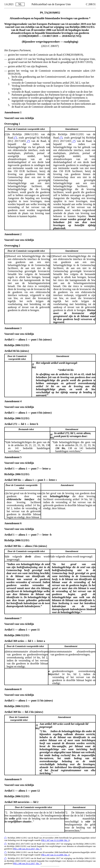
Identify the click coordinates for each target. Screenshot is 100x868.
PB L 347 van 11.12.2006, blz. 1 (55, 840)
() (15, 138)
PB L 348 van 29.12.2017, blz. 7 (27, 849)
